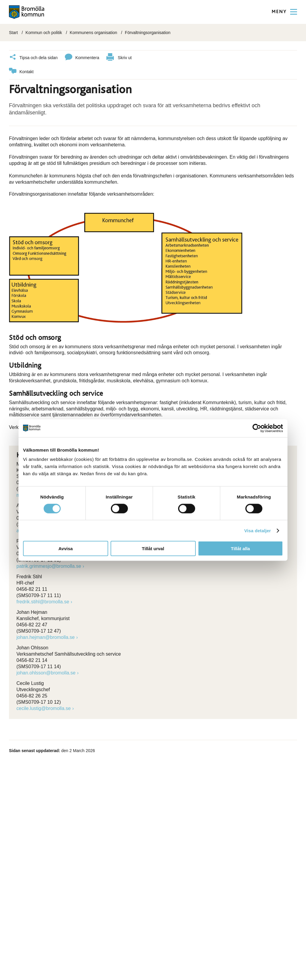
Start (13, 33)
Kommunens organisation (93, 33)
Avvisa (66, 549)
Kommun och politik (44, 33)
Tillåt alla (241, 549)
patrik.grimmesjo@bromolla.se (49, 566)
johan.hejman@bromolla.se (46, 637)
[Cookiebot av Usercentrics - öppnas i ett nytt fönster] (257, 428)
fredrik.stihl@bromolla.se (43, 601)
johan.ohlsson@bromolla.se (46, 672)
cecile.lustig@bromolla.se (44, 708)
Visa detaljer (257, 530)
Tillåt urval (153, 549)
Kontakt (21, 72)
